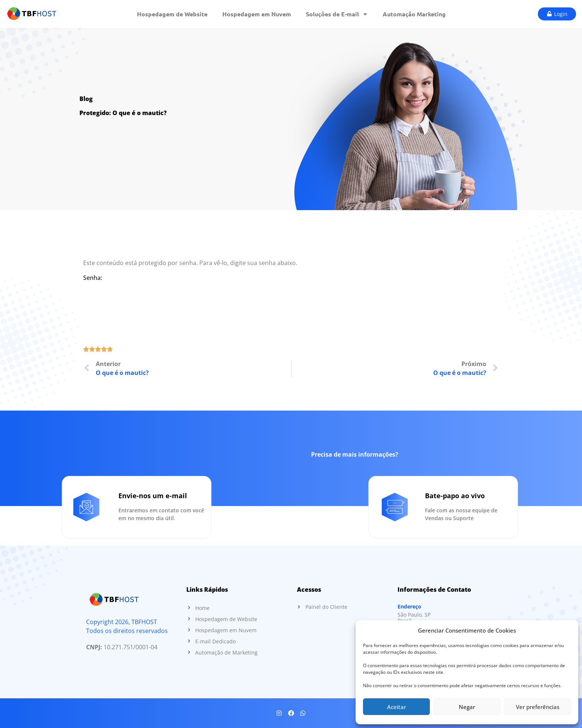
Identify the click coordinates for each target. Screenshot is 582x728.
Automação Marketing (414, 14)
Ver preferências (538, 707)
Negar (467, 707)
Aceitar (397, 707)
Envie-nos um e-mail (58, 496)
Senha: (291, 287)
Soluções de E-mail (337, 14)
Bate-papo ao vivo (550, 496)
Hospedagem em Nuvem (257, 14)
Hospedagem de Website (172, 14)
